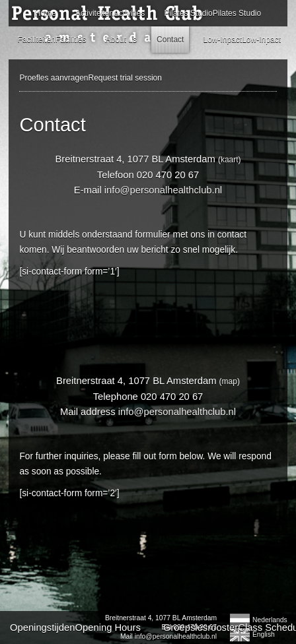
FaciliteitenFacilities (52, 40)
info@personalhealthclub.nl (163, 190)
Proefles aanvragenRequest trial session (90, 78)
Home (46, 13)
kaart (230, 160)
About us (121, 40)
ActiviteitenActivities (110, 13)
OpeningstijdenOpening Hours (75, 628)
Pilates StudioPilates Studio (212, 13)
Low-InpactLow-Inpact (241, 40)
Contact (170, 40)
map (230, 381)
